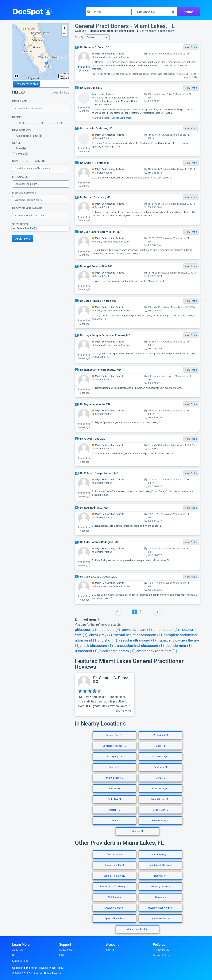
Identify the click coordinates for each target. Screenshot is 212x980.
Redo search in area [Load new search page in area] (26, 84)
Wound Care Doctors (137, 929)
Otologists (160, 897)
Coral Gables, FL (160, 757)
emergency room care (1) (157, 651)
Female (20, 154)
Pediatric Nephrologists (160, 908)
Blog (15, 955)
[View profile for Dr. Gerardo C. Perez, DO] (105, 694)
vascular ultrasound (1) (137, 640)
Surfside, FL (114, 789)
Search (189, 12)
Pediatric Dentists (114, 908)
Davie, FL (114, 821)
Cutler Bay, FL (114, 799)
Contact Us (66, 950)
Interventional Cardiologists (114, 886)
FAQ (62, 955)
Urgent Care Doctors (160, 918)
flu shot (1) (108, 640)
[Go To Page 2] (141, 612)
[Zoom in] (64, 28)
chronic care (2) (166, 630)
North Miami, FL (160, 789)
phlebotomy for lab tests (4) (98, 630)
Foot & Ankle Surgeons (160, 865)
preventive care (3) (137, 630)
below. (171, 31)
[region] (41, 52)
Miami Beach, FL (114, 778)
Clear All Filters (61, 93)
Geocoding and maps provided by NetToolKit (38, 968)
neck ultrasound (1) (97, 646)
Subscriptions (20, 961)
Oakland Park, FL (114, 735)
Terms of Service (162, 955)
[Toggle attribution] (17, 76)
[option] (43, 228)
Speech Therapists (114, 918)
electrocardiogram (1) (117, 651)
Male (19, 148)
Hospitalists (160, 876)
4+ (60, 123)
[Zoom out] (64, 34)
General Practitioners (114, 876)
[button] (97, 37)
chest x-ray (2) (101, 635)
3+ (41, 123)
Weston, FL (114, 810)
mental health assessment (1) (138, 635)
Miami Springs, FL (160, 799)
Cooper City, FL (160, 810)
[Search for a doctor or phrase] (109, 12)
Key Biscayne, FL (160, 821)
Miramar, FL (137, 831)
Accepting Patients (27, 136)
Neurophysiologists (160, 886)
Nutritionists (114, 897)
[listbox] (41, 228)
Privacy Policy (161, 950)
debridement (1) (179, 646)
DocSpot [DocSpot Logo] (31, 11)
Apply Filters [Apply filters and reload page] (23, 239)
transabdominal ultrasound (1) (139, 646)
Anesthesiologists (160, 854)
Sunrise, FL (114, 767)
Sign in (110, 950)
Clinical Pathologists (114, 865)
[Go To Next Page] (157, 612)
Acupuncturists (114, 854)
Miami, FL (160, 746)
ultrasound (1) (86, 651)
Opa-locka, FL (160, 767)
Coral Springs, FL (114, 757)
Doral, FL (160, 778)
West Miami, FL (160, 735)
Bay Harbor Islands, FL (114, 746)
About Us (18, 950)
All (22, 123)
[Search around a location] (154, 12)
